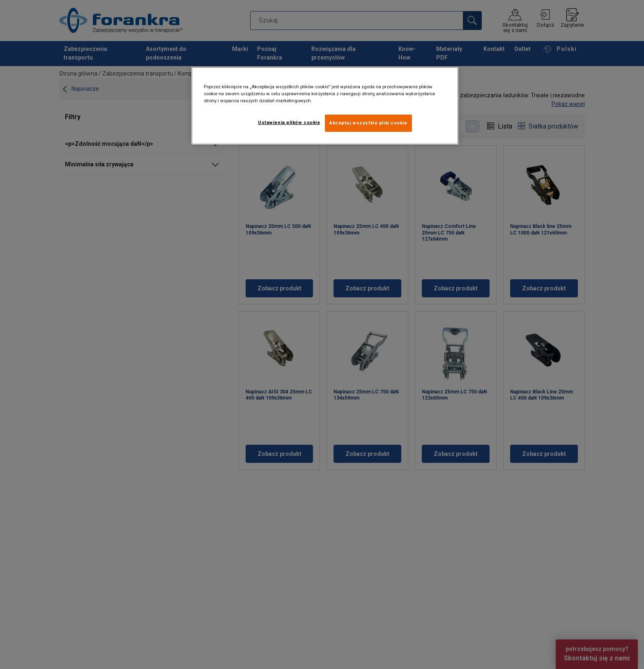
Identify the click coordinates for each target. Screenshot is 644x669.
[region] (325, 106)
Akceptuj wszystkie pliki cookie (368, 123)
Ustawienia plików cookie (289, 122)
